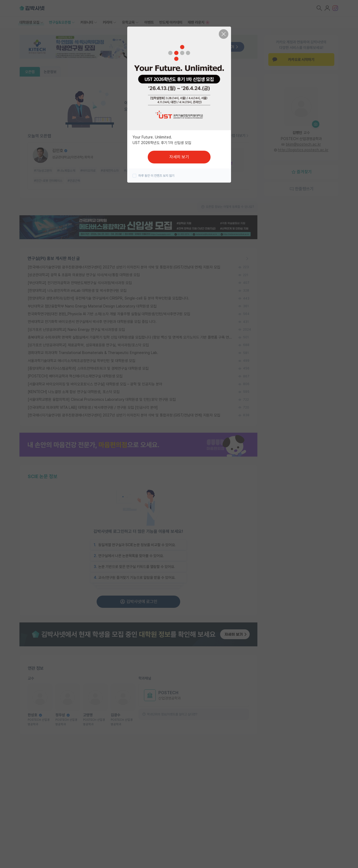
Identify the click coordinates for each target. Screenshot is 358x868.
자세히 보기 (179, 157)
